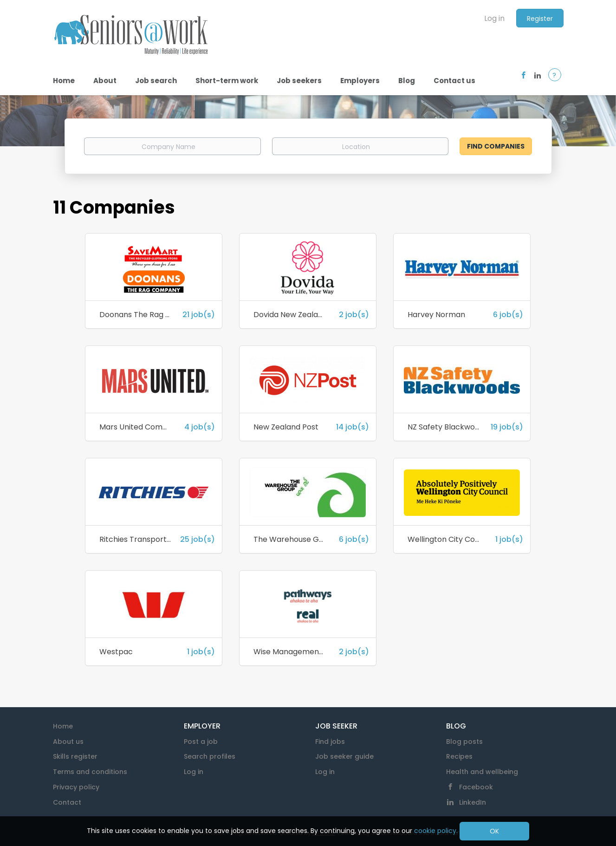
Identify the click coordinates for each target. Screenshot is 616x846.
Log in (494, 18)
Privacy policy (76, 787)
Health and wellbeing (482, 772)
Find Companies (496, 146)
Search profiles (210, 756)
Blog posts (464, 742)
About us (68, 742)
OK (494, 831)
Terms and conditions (90, 772)
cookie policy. (436, 831)
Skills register (75, 756)
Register (540, 19)
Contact (67, 802)
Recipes (459, 756)
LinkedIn (473, 802)
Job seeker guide (344, 756)
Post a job (201, 742)
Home (63, 726)
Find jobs (330, 742)
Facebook (476, 787)
